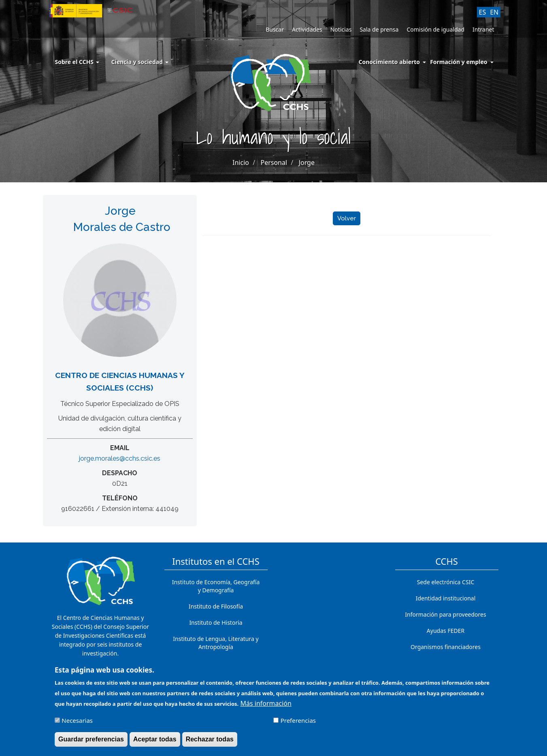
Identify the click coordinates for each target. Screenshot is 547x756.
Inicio (241, 162)
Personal (274, 162)
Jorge (307, 162)
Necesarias (77, 724)
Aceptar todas (155, 743)
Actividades (307, 29)
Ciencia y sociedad (140, 62)
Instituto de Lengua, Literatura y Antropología (216, 643)
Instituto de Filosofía (216, 606)
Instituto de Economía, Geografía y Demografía (216, 586)
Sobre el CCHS (77, 62)
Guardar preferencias (91, 743)
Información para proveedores (445, 614)
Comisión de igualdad (435, 29)
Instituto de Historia (216, 623)
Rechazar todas (210, 743)
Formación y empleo (459, 62)
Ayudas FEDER (446, 631)
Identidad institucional (446, 598)
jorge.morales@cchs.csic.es (120, 458)
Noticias (341, 29)
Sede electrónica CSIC (446, 582)
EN (494, 12)
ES (483, 12)
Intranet (483, 29)
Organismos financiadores (446, 647)
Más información (266, 707)
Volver (347, 218)
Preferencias (298, 724)
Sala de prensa (379, 29)
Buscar (275, 29)
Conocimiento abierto (389, 62)
